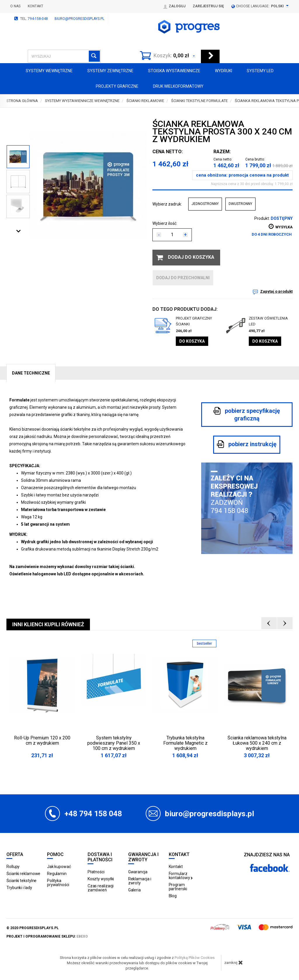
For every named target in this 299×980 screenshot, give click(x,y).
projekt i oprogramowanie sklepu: (47, 936)
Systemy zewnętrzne (110, 71)
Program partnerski (178, 887)
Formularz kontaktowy (181, 876)
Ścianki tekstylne (21, 881)
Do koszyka (192, 341)
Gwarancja (138, 872)
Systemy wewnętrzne (49, 71)
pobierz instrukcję (247, 444)
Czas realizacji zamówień (101, 888)
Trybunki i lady (19, 888)
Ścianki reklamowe (23, 874)
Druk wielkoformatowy (178, 86)
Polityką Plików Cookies (195, 958)
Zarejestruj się (208, 6)
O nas (15, 6)
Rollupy (13, 867)
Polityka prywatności (58, 883)
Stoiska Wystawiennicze (174, 71)
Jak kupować (59, 867)
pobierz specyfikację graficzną (247, 414)
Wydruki (224, 71)
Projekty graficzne (117, 86)
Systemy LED (260, 71)
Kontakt (35, 6)
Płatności (96, 872)
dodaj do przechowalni (183, 278)
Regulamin (57, 874)
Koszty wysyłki (101, 879)
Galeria (134, 890)
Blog (173, 896)
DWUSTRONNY (240, 204)
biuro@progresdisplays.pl (79, 19)
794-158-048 (38, 19)
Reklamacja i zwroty (140, 881)
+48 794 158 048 (93, 814)
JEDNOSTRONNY (205, 204)
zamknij (234, 962)
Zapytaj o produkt (276, 291)
